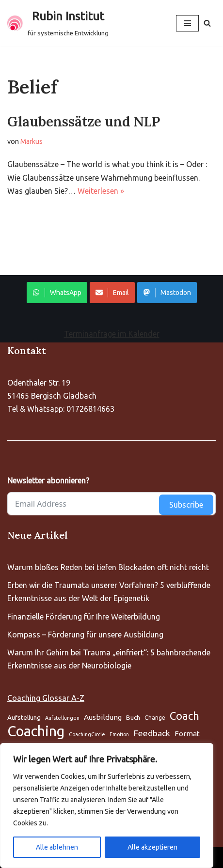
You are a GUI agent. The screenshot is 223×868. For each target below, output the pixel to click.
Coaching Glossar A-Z (46, 698)
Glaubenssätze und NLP (84, 122)
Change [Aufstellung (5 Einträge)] (155, 718)
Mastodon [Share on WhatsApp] (167, 293)
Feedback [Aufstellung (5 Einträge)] (152, 733)
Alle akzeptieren (152, 847)
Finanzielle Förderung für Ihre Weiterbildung (84, 617)
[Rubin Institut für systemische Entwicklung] (58, 23)
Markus (32, 141)
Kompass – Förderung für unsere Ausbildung (85, 635)
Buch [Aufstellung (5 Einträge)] (133, 717)
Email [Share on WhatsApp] (112, 293)
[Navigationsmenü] (187, 23)
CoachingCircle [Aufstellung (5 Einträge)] (87, 734)
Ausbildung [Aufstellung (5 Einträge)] (103, 717)
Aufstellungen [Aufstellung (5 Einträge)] (62, 718)
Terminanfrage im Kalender (112, 334)
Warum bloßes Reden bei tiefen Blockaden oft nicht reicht (108, 567)
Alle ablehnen (57, 847)
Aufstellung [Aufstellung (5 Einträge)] (24, 717)
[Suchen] (207, 23)
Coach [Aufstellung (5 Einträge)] (184, 716)
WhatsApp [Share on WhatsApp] (57, 293)
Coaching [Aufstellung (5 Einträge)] (36, 731)
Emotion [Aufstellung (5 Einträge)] (119, 734)
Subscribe (186, 505)
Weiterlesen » (101, 191)
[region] (107, 806)
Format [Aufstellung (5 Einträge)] (187, 734)
